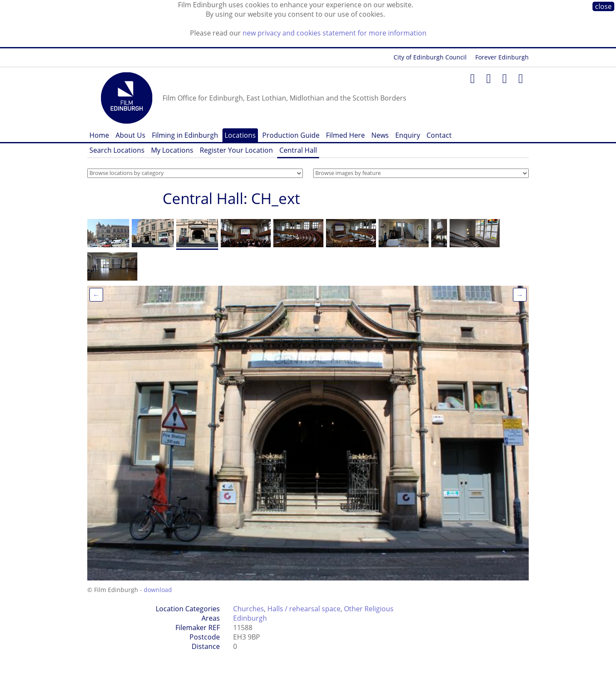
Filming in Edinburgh (185, 135)
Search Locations (117, 150)
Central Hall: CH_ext (231, 198)
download (158, 590)
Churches (249, 609)
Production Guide (291, 135)
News (380, 135)
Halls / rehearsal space (304, 609)
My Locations (172, 150)
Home (99, 135)
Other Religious (369, 609)
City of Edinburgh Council (430, 57)
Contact (439, 135)
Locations (240, 135)
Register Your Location (236, 150)
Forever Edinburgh (502, 57)
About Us (130, 135)
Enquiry (408, 135)
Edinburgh (250, 618)
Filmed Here (345, 135)
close (603, 6)
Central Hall (298, 150)
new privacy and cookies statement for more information (335, 33)
